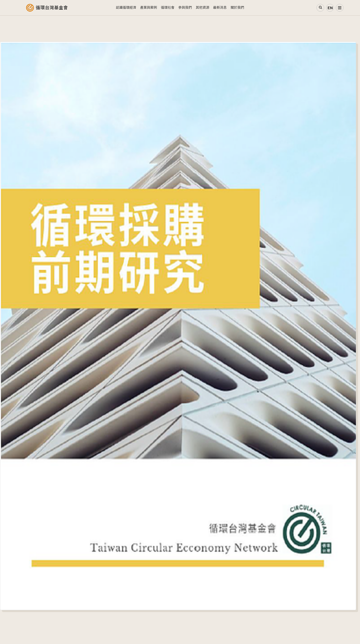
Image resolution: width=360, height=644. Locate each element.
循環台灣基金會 (52, 8)
